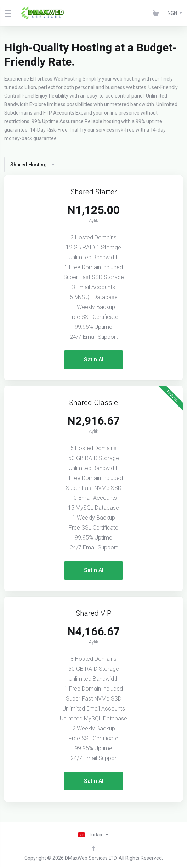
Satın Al (94, 360)
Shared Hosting (33, 165)
